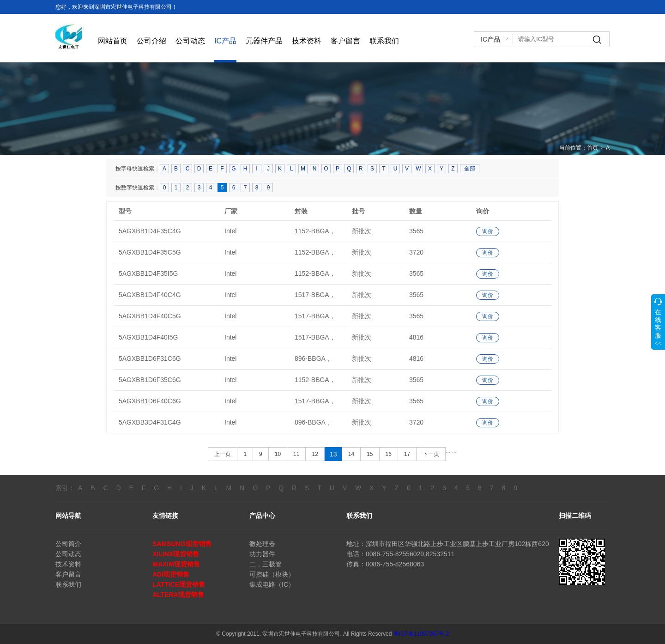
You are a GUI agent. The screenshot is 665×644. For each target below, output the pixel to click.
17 (407, 454)
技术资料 (307, 41)
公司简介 (68, 544)
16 (389, 454)
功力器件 (262, 554)
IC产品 (225, 41)
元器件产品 (264, 41)
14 (351, 454)
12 (315, 454)
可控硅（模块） (272, 574)
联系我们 (384, 41)
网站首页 (113, 41)
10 (278, 454)
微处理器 (262, 544)
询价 (488, 231)
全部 (470, 169)
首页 (592, 148)
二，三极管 (266, 564)
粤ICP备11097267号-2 (421, 634)
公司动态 (190, 41)
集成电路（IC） (272, 584)
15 (370, 454)
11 (296, 454)
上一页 (223, 454)
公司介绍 (151, 41)
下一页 (431, 454)
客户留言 (345, 41)
